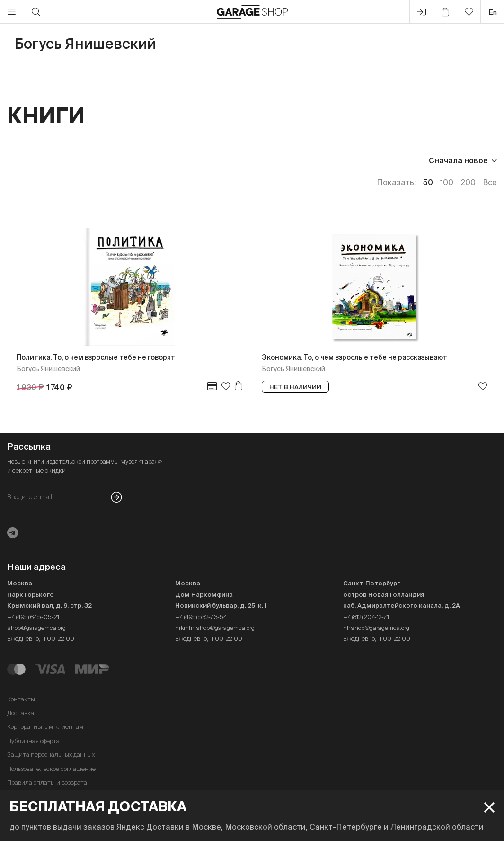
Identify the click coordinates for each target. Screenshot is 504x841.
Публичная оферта (33, 741)
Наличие (186, 160)
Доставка (21, 713)
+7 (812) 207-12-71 (366, 617)
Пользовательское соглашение (51, 769)
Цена (17, 160)
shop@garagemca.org (36, 628)
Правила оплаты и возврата (47, 783)
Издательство (77, 160)
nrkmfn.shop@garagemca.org (215, 628)
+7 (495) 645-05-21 (33, 617)
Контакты (21, 699)
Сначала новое (458, 160)
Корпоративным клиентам (45, 727)
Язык (137, 160)
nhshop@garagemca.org (376, 628)
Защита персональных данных (51, 755)
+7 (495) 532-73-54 (201, 617)
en (493, 12)
